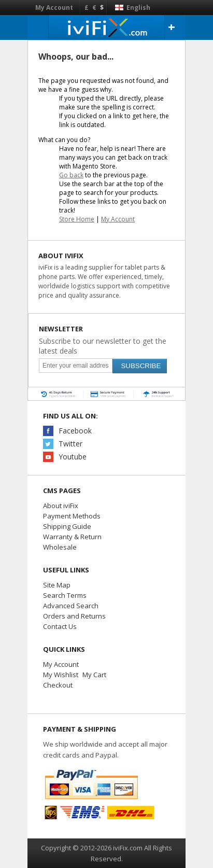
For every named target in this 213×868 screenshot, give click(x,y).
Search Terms (65, 595)
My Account (54, 8)
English (133, 8)
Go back (71, 175)
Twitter (70, 444)
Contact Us (60, 626)
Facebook (75, 431)
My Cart (94, 675)
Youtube (73, 457)
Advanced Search (71, 606)
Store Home (77, 219)
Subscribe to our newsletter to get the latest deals (103, 346)
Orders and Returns (74, 616)
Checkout (58, 685)
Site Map (57, 585)
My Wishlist (61, 675)
